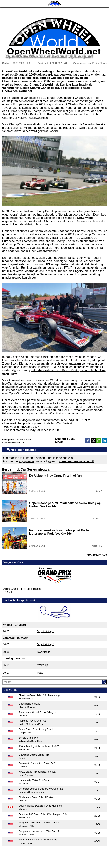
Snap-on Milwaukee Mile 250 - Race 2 (39, 831)
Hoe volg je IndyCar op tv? (22, 427)
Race (40, 673)
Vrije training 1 (46, 631)
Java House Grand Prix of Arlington (37, 712)
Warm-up (43, 665)
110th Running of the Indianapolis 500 (39, 746)
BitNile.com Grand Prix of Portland (37, 797)
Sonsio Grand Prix (28, 738)
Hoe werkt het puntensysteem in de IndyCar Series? (38, 423)
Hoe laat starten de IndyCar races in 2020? (32, 430)
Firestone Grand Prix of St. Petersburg (39, 695)
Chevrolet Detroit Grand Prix (34, 755)
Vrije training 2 (46, 644)
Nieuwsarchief (97, 555)
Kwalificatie (44, 652)
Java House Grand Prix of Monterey (38, 840)
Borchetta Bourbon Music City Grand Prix (41, 789)
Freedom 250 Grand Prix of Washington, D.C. (43, 814)
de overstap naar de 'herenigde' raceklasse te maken (61, 248)
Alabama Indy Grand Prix (32, 721)
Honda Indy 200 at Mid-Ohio (34, 780)
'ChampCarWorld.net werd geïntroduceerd (30, 131)
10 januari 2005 (53, 98)
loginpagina (26, 461)
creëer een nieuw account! (76, 461)
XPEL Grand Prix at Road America (37, 772)
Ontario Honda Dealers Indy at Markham (40, 806)
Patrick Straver (100, 63)
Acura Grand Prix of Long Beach (22, 589)
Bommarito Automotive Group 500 (37, 763)
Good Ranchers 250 (29, 704)
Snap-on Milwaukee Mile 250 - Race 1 (39, 823)
